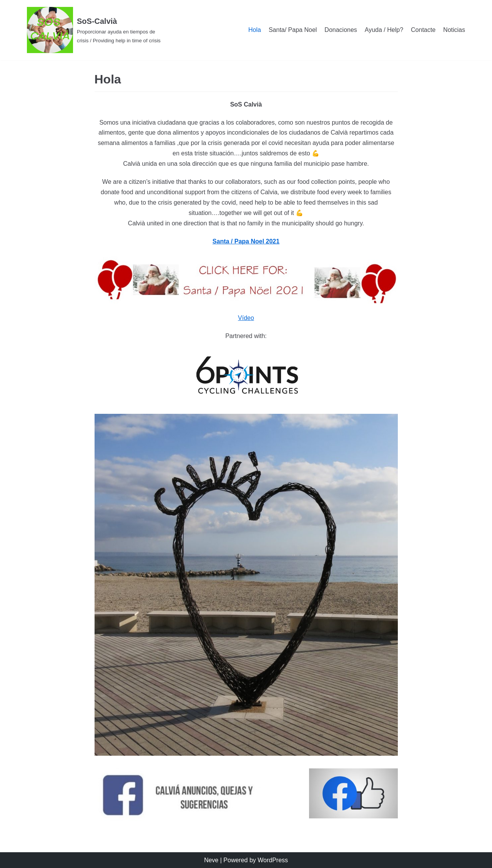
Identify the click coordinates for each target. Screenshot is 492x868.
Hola (255, 30)
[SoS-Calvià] (96, 30)
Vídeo (246, 318)
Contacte (423, 30)
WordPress (273, 860)
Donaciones (341, 30)
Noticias (454, 30)
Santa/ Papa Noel (293, 30)
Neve (211, 860)
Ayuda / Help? (384, 30)
